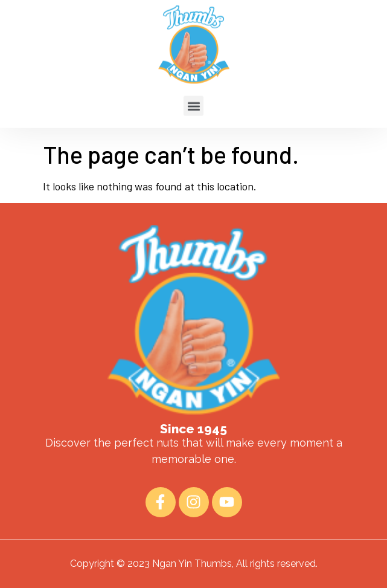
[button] (193, 95)
